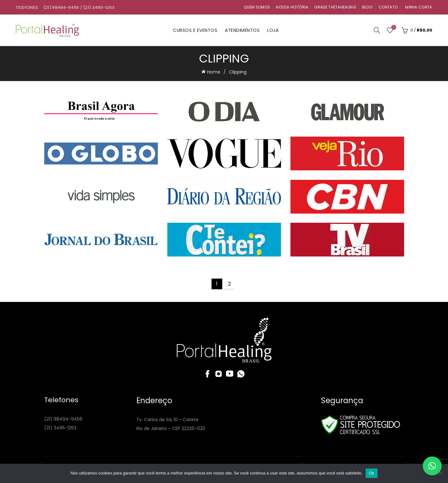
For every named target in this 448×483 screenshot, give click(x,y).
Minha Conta (418, 7)
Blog (367, 7)
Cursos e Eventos (195, 30)
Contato (388, 7)
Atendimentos (242, 30)
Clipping (238, 72)
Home (214, 72)
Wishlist (393, 28)
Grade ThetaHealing (335, 7)
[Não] (440, 473)
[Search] (377, 30)
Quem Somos (257, 7)
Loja (273, 30)
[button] (432, 466)
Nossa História (292, 7)
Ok (371, 473)
